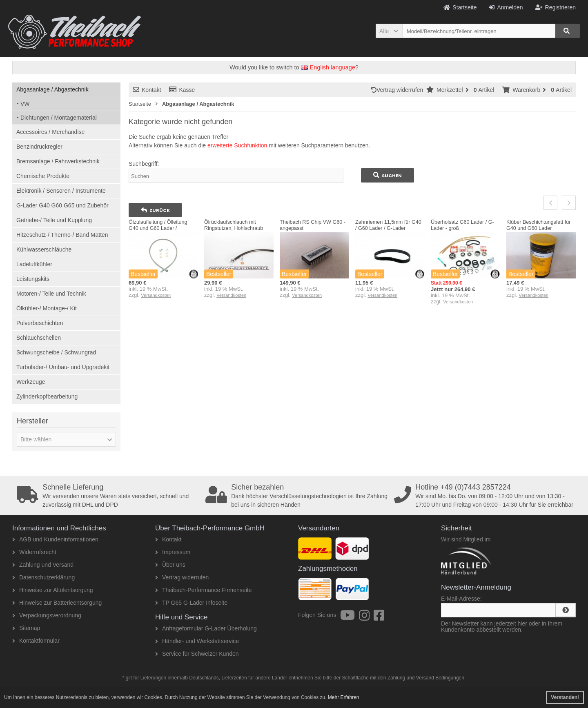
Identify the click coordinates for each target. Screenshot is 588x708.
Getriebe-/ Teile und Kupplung (54, 220)
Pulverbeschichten (40, 323)
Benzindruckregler (39, 147)
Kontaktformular (36, 641)
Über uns (170, 565)
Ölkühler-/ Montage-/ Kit (47, 308)
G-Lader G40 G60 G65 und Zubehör (62, 205)
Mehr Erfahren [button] (344, 697)
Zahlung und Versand (43, 565)
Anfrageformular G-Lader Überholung (206, 628)
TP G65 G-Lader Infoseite (191, 603)
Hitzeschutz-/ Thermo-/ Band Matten (62, 235)
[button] (389, 31)
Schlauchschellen (39, 338)
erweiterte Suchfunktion (237, 145)
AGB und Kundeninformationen (55, 539)
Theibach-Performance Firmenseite (203, 590)
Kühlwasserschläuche (44, 249)
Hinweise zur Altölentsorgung (53, 590)
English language (328, 67)
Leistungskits (33, 279)
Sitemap (26, 628)
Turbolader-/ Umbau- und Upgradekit (63, 367)
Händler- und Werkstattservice (197, 641)
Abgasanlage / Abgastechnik (52, 89)
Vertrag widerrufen (399, 90)
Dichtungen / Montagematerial (59, 118)
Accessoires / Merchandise (50, 132)
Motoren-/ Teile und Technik (51, 294)
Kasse (182, 90)
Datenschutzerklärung (43, 577)
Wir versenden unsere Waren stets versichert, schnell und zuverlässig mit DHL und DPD (108, 496)
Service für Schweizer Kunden (197, 654)
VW (25, 104)
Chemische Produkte (43, 176)
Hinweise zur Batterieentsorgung (57, 603)
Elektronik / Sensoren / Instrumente (61, 191)
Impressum (173, 552)
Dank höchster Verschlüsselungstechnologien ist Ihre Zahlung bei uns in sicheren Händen (297, 496)
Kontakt (147, 90)
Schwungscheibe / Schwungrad (56, 352)
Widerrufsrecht (34, 552)
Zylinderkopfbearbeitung (47, 396)
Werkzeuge (31, 382)
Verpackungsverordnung (47, 615)
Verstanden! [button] (565, 697)
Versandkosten (156, 295)
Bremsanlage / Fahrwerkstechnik (58, 161)
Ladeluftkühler (34, 264)
